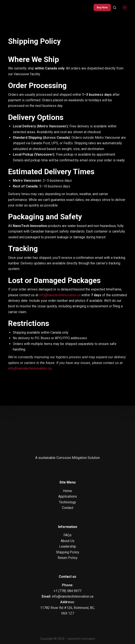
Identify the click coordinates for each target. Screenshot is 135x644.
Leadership (68, 546)
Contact (68, 508)
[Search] (115, 8)
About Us (67, 541)
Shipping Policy (68, 552)
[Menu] (125, 7)
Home (67, 491)
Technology (67, 502)
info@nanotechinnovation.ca (60, 295)
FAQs (67, 535)
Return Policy (68, 558)
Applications (68, 496)
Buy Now (102, 7)
